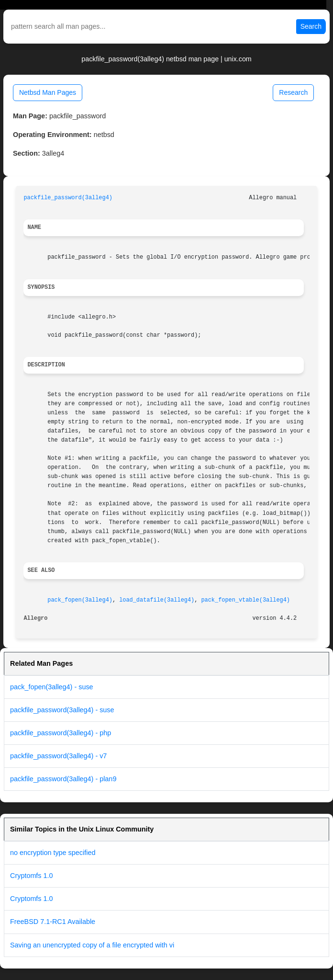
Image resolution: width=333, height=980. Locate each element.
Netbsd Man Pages (48, 92)
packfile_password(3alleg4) (68, 198)
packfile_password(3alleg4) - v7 (58, 756)
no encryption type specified (53, 853)
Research (293, 92)
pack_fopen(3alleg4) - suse (52, 687)
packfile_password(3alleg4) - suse (62, 710)
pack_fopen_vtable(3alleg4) (245, 600)
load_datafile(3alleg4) (157, 600)
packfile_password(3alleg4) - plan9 (63, 779)
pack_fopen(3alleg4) (80, 600)
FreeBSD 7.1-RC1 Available (53, 922)
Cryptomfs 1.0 (32, 876)
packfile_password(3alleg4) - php (61, 733)
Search (311, 26)
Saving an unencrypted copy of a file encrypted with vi (92, 945)
